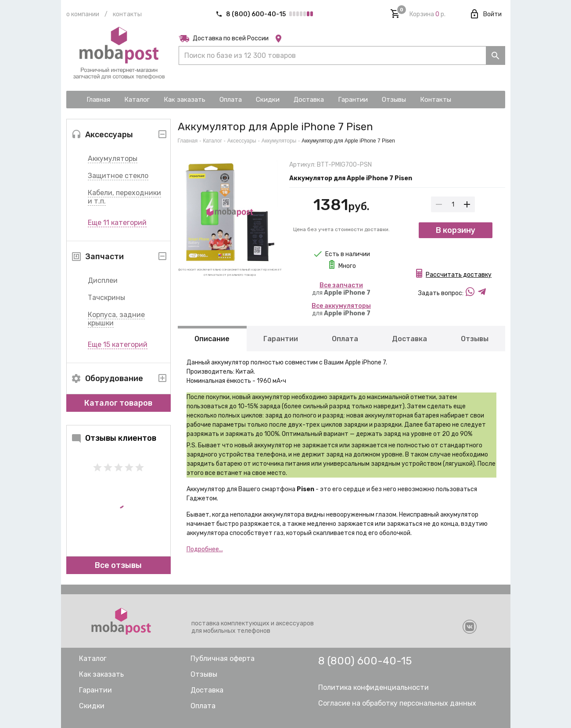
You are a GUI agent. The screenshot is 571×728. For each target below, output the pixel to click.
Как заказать (101, 674)
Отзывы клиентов (114, 438)
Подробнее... (205, 549)
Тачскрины (106, 298)
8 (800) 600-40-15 (251, 14)
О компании (83, 14)
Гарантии (281, 339)
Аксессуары (242, 141)
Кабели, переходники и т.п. (124, 197)
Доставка (409, 339)
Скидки (92, 706)
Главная (188, 141)
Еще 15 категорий (118, 344)
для (341, 289)
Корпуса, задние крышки (116, 319)
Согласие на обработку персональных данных (397, 703)
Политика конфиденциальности (373, 687)
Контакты (127, 14)
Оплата (345, 339)
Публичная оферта (223, 658)
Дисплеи (103, 280)
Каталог (212, 141)
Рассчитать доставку (459, 275)
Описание (212, 339)
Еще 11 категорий (117, 223)
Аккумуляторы (113, 159)
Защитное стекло (118, 176)
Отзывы (474, 339)
